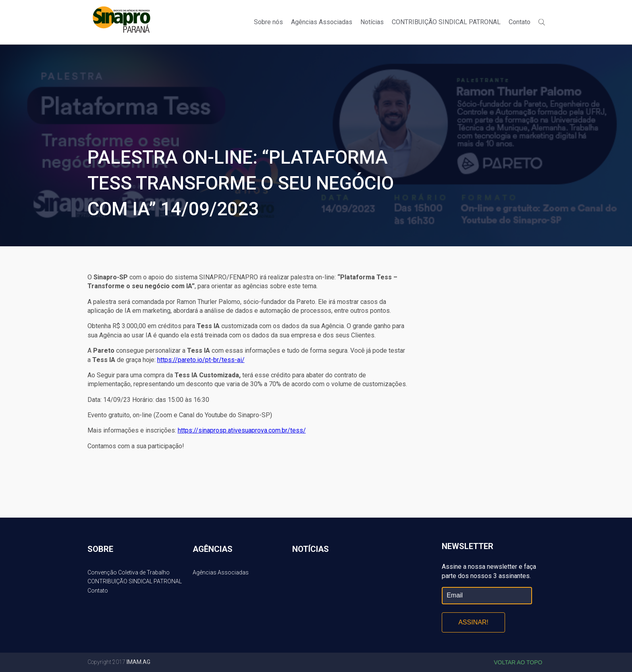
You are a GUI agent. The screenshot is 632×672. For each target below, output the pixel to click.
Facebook (532, 9)
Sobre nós (268, 22)
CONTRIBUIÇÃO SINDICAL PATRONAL (446, 22)
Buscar (542, 22)
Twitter (546, 9)
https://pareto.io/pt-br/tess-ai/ (201, 360)
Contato (520, 22)
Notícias (372, 22)
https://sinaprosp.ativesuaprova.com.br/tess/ (242, 430)
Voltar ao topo (518, 662)
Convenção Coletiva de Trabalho (129, 572)
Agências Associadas (322, 22)
